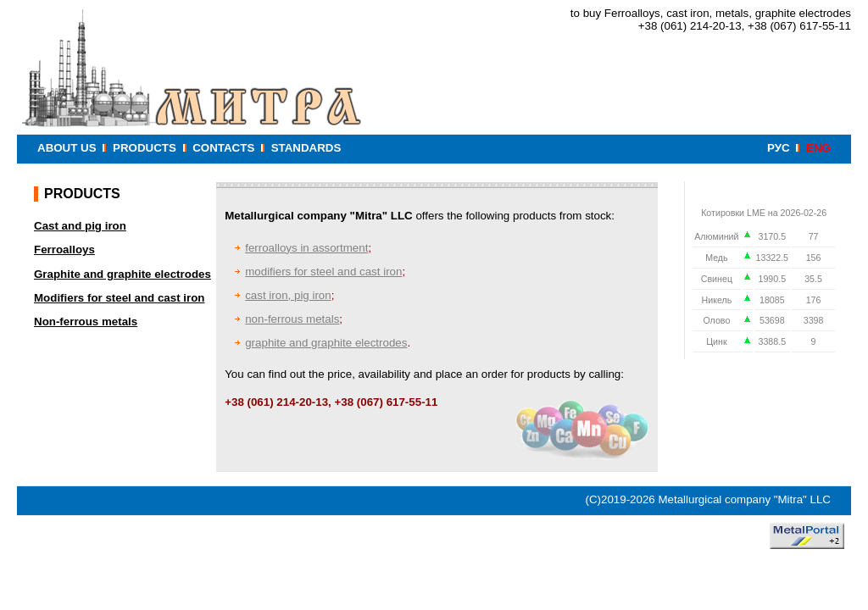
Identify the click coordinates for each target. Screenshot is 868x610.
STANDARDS (306, 148)
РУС (779, 148)
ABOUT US (67, 148)
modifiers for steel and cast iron (323, 272)
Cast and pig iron (80, 226)
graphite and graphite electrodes (326, 343)
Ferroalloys (64, 250)
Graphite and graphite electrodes (122, 274)
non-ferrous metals (292, 319)
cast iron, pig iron (288, 295)
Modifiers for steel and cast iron (119, 298)
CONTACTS (223, 148)
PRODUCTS (145, 148)
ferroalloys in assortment (306, 248)
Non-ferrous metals (86, 322)
